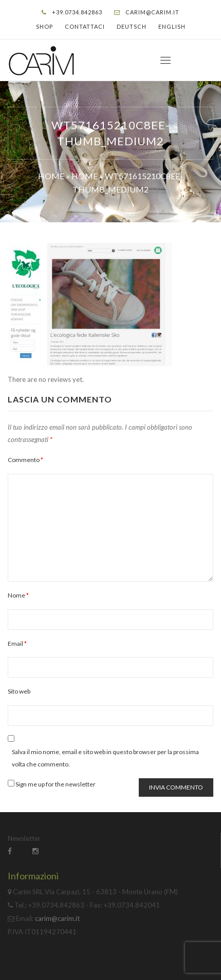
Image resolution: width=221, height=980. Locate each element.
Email (17, 643)
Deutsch (132, 26)
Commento (25, 460)
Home (51, 176)
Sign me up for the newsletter (52, 784)
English (172, 26)
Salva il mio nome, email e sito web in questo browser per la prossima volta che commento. (105, 758)
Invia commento (176, 787)
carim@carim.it (152, 12)
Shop (44, 26)
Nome (18, 595)
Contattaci (85, 26)
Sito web (19, 691)
